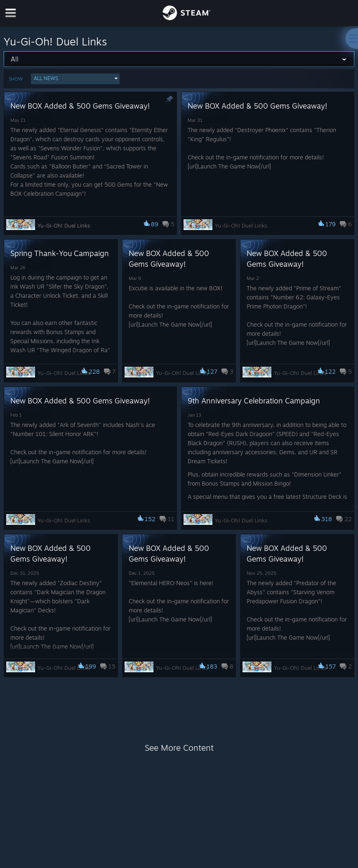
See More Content (179, 748)
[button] (75, 79)
